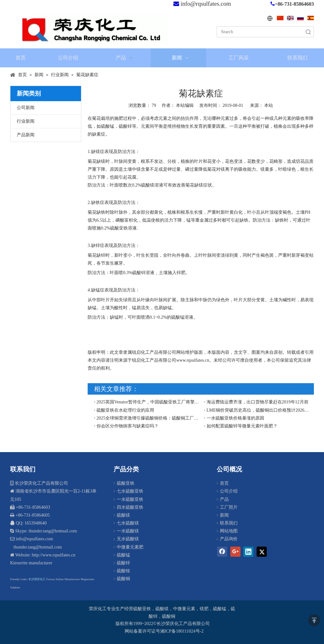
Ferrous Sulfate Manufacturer (63, 579)
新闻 (224, 515)
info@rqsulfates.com (206, 4)
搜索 (308, 32)
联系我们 (229, 523)
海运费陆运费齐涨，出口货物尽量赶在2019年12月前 (258, 402)
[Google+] (235, 552)
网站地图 (229, 531)
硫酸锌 (123, 563)
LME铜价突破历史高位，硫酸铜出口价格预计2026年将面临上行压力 (259, 410)
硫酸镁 (123, 515)
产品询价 (229, 539)
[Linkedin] (248, 552)
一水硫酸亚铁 (130, 499)
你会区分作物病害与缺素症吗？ (128, 426)
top (314, 620)
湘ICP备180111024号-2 (182, 631)
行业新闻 (26, 121)
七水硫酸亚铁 (130, 491)
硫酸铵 (123, 571)
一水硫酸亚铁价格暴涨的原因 (235, 418)
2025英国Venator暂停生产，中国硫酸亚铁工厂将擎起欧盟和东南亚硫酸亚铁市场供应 (149, 402)
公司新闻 (26, 108)
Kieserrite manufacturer (31, 563)
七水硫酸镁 (128, 523)
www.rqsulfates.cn (193, 360)
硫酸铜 (123, 579)
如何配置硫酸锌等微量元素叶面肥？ (242, 426)
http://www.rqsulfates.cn (53, 555)
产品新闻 (26, 135)
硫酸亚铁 (126, 483)
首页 (224, 483)
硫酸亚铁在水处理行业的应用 (125, 410)
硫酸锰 (123, 555)
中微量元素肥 (130, 547)
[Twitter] (262, 552)
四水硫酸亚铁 (130, 507)
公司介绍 (229, 491)
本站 (269, 105)
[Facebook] (222, 552)
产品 (224, 499)
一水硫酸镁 (128, 531)
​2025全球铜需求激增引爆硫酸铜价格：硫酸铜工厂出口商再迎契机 (149, 418)
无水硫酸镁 (128, 539)
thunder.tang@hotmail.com (37, 547)
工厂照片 (229, 507)
